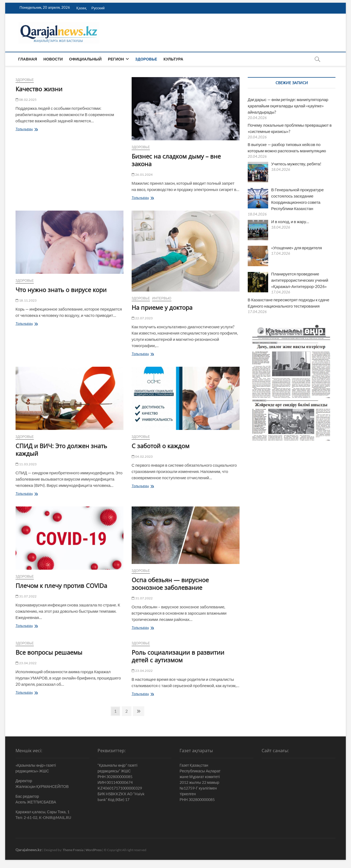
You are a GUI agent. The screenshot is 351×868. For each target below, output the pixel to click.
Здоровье (146, 59)
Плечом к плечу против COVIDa (61, 585)
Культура (173, 59)
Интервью (162, 298)
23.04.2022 (26, 663)
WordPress (94, 850)
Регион (116, 59)
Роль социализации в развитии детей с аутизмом (178, 656)
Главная (28, 59)
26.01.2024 (142, 174)
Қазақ (81, 8)
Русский (98, 8)
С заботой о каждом (161, 446)
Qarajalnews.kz (29, 850)
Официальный (85, 59)
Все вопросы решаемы (51, 652)
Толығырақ (31, 130)
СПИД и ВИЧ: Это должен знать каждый (61, 450)
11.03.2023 (26, 464)
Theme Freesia (73, 850)
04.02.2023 (142, 456)
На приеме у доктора (162, 307)
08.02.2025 (26, 100)
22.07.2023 (142, 318)
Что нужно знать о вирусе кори (61, 290)
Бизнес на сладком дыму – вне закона (176, 160)
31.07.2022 (26, 596)
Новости (53, 59)
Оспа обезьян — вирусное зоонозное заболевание (170, 584)
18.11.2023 (26, 300)
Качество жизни (39, 89)
